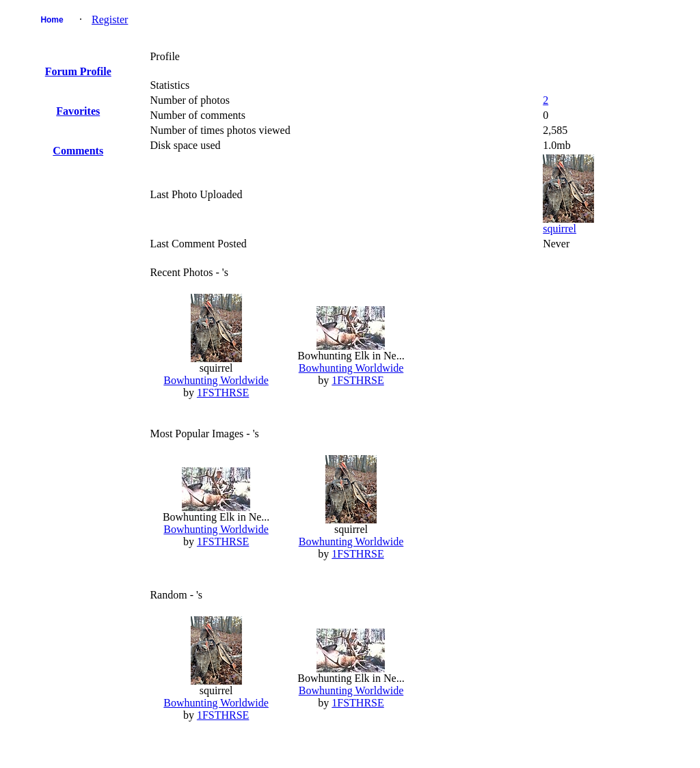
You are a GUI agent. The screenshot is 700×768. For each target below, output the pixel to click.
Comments (78, 151)
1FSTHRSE (223, 393)
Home (52, 20)
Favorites (78, 111)
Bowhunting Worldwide (216, 380)
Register (110, 19)
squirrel (560, 229)
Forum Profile (78, 71)
